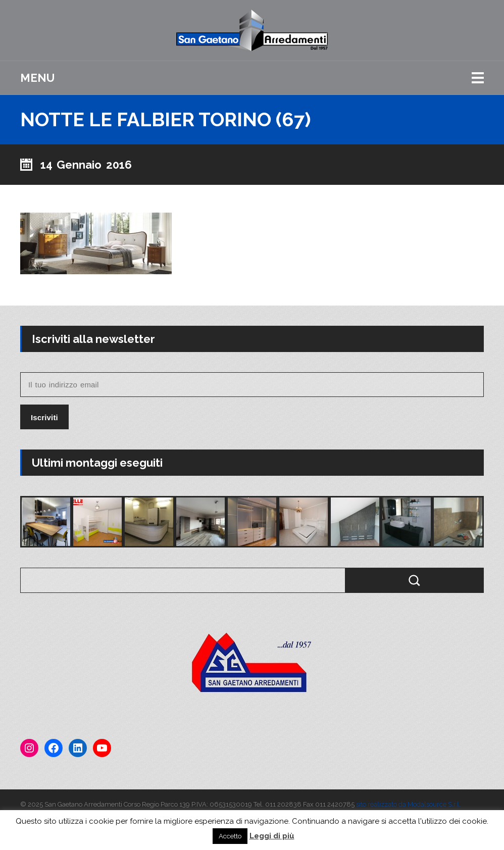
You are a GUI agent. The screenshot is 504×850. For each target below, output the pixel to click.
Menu (37, 78)
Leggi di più (272, 836)
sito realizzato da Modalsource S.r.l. (408, 804)
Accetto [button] (230, 836)
